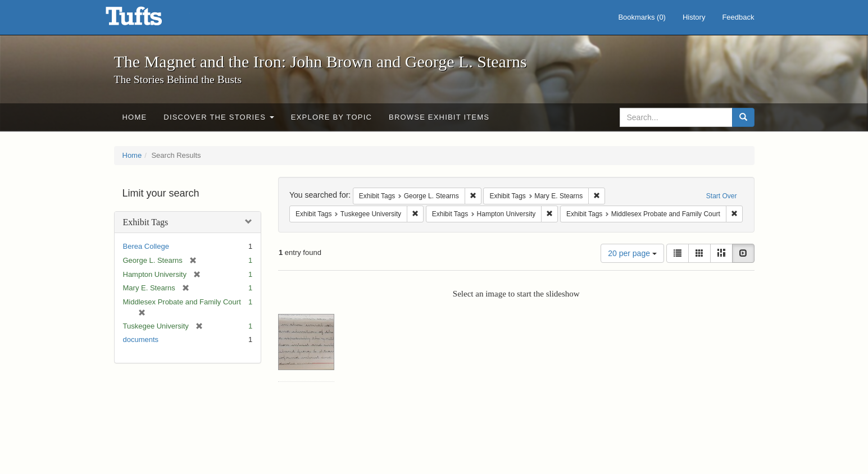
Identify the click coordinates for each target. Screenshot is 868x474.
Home (135, 117)
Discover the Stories (219, 117)
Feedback (738, 17)
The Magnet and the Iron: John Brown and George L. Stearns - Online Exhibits (148, 20)
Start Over (722, 196)
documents (141, 339)
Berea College (146, 246)
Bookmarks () (642, 17)
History (694, 17)
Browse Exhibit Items (439, 117)
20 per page (632, 253)
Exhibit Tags (146, 222)
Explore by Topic (331, 117)
